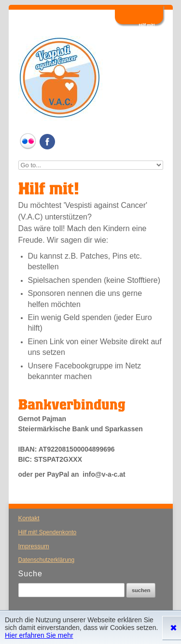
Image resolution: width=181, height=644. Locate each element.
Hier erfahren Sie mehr (39, 635)
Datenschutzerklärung (47, 560)
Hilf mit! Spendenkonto (48, 532)
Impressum (34, 546)
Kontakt (29, 518)
